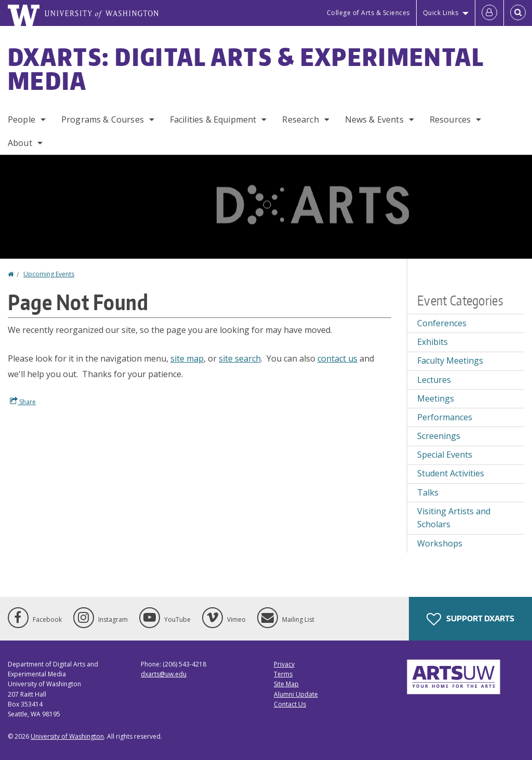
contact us (337, 358)
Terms (283, 674)
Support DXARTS (470, 619)
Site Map (286, 684)
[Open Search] (518, 13)
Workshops (440, 543)
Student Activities (451, 473)
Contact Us (290, 704)
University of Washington (67, 736)
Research (300, 119)
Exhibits (433, 342)
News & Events (374, 119)
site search (240, 358)
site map (187, 358)
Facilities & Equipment (213, 119)
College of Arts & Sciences (368, 13)
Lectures (434, 380)
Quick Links (441, 13)
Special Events (445, 455)
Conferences (442, 323)
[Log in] (489, 13)
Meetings (436, 398)
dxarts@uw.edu (164, 674)
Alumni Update (296, 694)
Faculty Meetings (450, 361)
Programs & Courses (103, 119)
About (20, 143)
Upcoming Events (49, 274)
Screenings (439, 436)
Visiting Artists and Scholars (454, 518)
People (22, 119)
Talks (428, 492)
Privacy (284, 664)
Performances (445, 417)
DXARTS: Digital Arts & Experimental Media (246, 69)
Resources (450, 119)
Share (23, 402)
